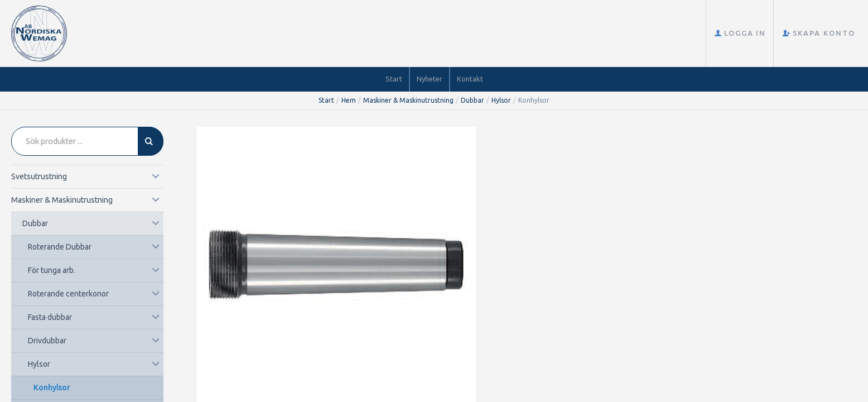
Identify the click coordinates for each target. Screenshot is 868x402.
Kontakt (470, 79)
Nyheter (430, 79)
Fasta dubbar (50, 317)
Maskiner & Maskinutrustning (408, 100)
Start (394, 79)
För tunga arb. (52, 270)
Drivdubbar (47, 341)
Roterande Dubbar (60, 247)
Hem (349, 100)
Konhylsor (52, 387)
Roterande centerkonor (68, 294)
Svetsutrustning (39, 176)
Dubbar (472, 100)
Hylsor (501, 100)
